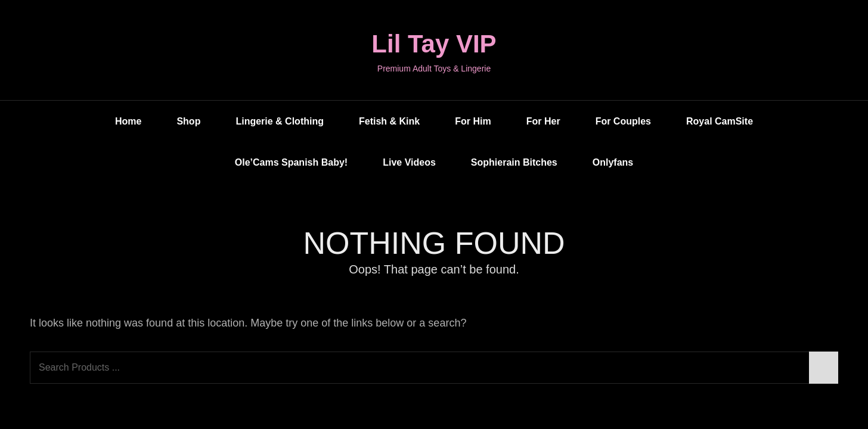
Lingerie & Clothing (280, 121)
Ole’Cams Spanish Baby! (291, 162)
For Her (543, 121)
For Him (473, 121)
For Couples (623, 121)
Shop (188, 121)
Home (128, 121)
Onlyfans (613, 162)
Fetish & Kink (389, 121)
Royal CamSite (720, 121)
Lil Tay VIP (434, 44)
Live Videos (409, 162)
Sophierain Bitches (514, 162)
